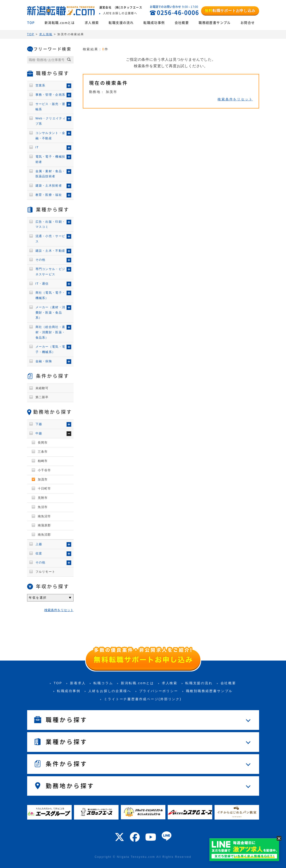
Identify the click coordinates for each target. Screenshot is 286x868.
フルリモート (45, 572)
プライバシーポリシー (159, 691)
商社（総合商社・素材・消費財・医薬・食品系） (50, 332)
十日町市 (44, 488)
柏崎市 (43, 461)
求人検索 (92, 23)
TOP (31, 23)
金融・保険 (44, 361)
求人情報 (46, 34)
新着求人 (78, 683)
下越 (39, 424)
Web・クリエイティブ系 (51, 121)
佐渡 (39, 553)
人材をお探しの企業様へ (110, 691)
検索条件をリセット (235, 99)
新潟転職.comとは (60, 23)
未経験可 (42, 388)
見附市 (43, 498)
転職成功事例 (154, 23)
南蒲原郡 (44, 525)
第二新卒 (42, 397)
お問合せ (248, 23)
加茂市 (43, 479)
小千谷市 (44, 470)
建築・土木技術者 (49, 186)
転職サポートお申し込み (230, 11)
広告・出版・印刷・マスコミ (50, 224)
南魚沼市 (44, 516)
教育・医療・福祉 (49, 195)
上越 (39, 544)
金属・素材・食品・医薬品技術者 (50, 174)
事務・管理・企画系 (50, 95)
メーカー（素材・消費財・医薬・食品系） (50, 313)
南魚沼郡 (44, 535)
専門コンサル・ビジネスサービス (50, 272)
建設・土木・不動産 (50, 251)
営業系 (40, 85)
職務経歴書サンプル (215, 23)
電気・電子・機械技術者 (50, 159)
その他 (40, 260)
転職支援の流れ (121, 23)
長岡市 (43, 443)
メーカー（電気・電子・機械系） (50, 349)
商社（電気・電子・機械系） (50, 295)
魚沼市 (43, 507)
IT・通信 (42, 284)
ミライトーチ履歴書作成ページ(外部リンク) (143, 699)
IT (37, 147)
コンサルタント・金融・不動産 (50, 136)
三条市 (43, 452)
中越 (39, 433)
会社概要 (182, 23)
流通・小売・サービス (50, 239)
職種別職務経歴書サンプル (209, 691)
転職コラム (103, 683)
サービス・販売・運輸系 (50, 107)
